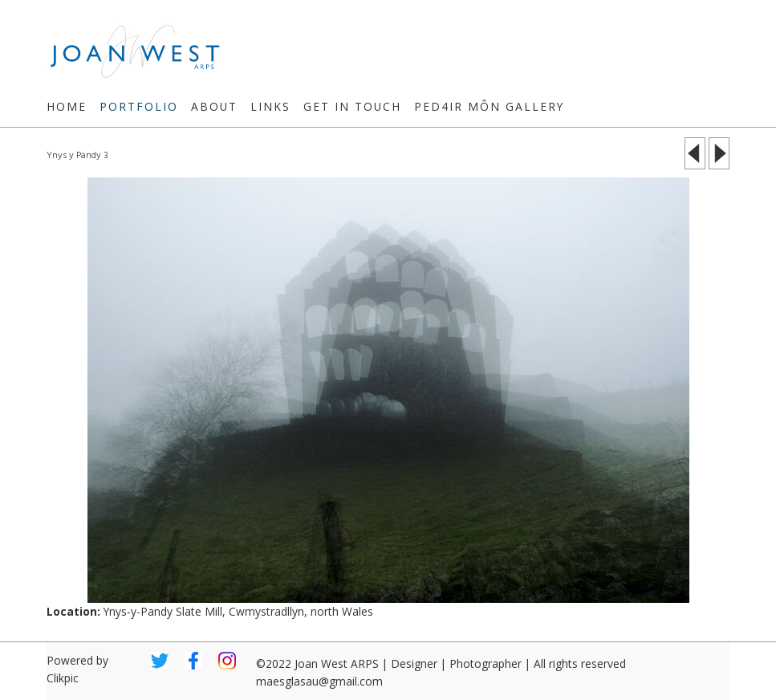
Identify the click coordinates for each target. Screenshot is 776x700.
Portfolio (139, 106)
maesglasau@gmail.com (319, 681)
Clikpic (63, 678)
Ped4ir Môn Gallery (489, 106)
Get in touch (352, 106)
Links (270, 106)
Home (67, 106)
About (214, 106)
